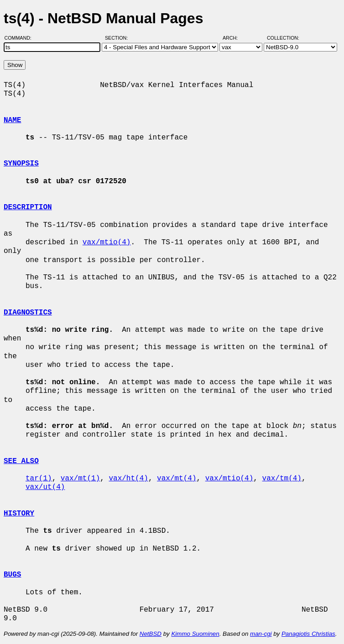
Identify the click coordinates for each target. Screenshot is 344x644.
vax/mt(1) (80, 479)
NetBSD (151, 634)
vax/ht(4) (128, 479)
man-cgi (261, 634)
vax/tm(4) (281, 479)
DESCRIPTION (28, 207)
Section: (118, 38)
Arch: (234, 38)
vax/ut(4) (45, 487)
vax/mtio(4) (107, 242)
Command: (21, 38)
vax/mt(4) (177, 479)
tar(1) (39, 479)
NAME (12, 120)
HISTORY (19, 514)
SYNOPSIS (21, 164)
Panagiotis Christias (308, 634)
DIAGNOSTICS (28, 313)
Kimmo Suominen (195, 634)
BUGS (12, 575)
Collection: (283, 38)
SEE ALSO (21, 461)
